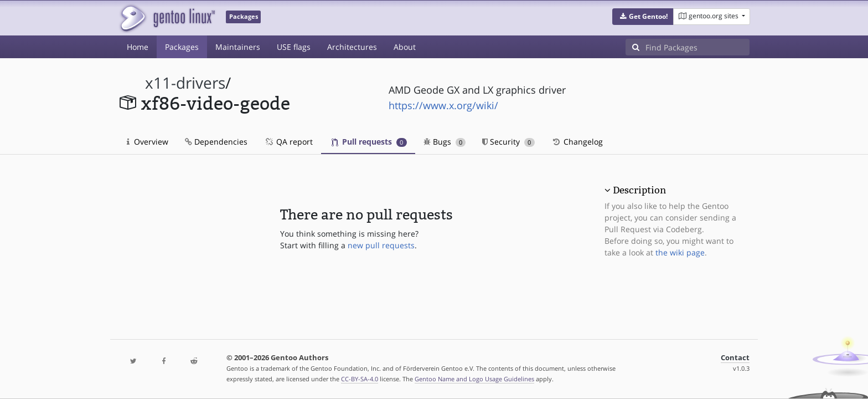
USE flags (294, 47)
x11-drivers (185, 83)
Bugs (445, 142)
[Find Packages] (697, 47)
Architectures (352, 47)
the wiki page (680, 252)
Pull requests (369, 142)
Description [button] (639, 190)
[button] (643, 17)
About (405, 47)
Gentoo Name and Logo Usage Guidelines (474, 379)
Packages (182, 47)
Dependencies (216, 142)
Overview (148, 142)
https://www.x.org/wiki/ (443, 105)
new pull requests (381, 245)
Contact (735, 358)
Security (508, 142)
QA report (288, 142)
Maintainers (238, 47)
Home (138, 47)
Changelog (577, 142)
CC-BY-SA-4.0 (360, 379)
